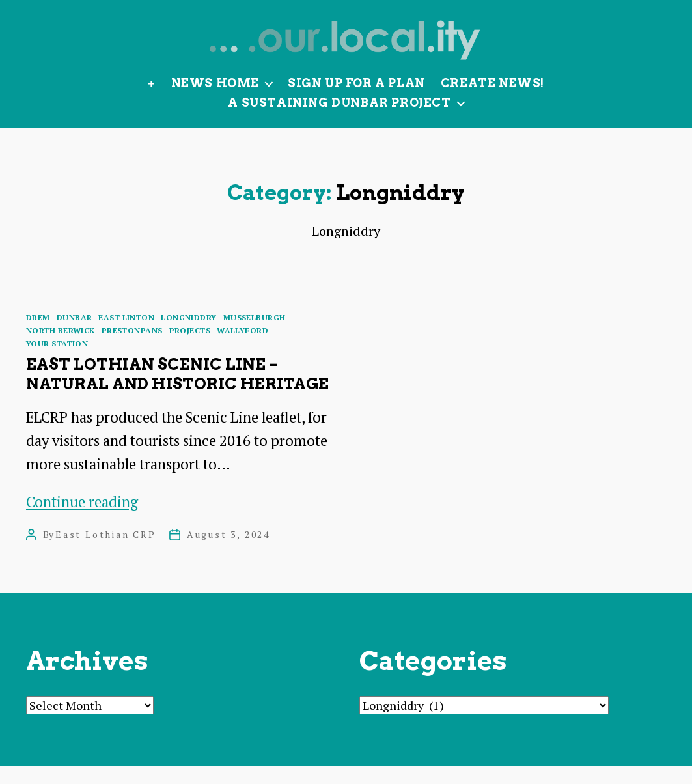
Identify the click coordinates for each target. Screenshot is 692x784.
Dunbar (75, 335)
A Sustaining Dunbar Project (339, 120)
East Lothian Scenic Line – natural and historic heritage (177, 392)
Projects (190, 348)
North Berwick (61, 348)
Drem (38, 335)
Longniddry (188, 335)
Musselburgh (255, 335)
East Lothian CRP (106, 552)
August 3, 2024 (228, 552)
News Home (215, 101)
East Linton (126, 335)
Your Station (57, 361)
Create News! (492, 101)
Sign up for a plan (356, 101)
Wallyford (242, 348)
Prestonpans (132, 348)
